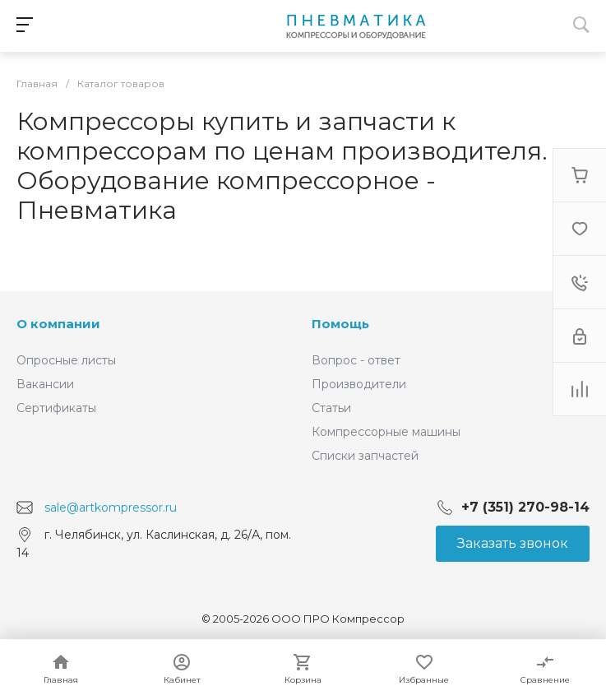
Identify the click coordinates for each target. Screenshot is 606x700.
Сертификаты (56, 408)
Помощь (340, 324)
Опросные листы (66, 360)
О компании (58, 324)
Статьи (331, 408)
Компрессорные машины (386, 432)
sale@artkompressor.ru (111, 507)
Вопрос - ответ (356, 360)
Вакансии (45, 384)
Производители (359, 384)
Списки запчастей (365, 456)
